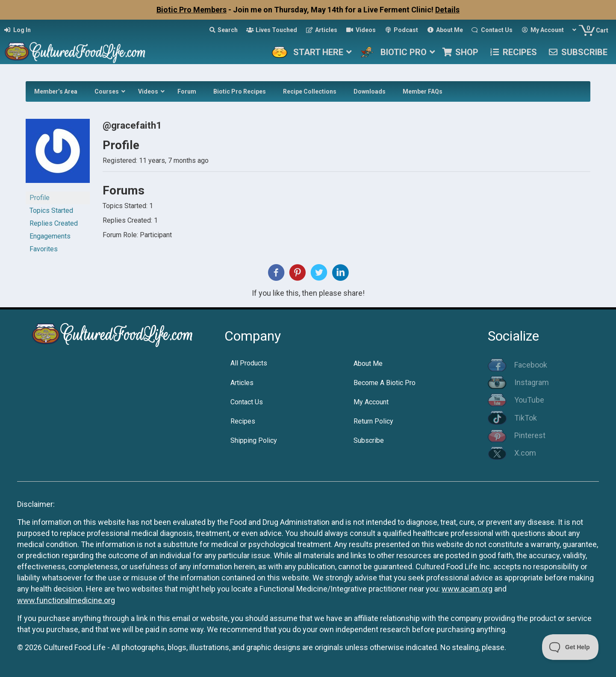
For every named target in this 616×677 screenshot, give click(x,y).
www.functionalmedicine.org (66, 600)
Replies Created (54, 223)
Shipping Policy (254, 440)
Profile (40, 198)
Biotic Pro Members (192, 10)
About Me (368, 364)
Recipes (243, 421)
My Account (371, 402)
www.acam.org (467, 589)
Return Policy (373, 421)
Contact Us (247, 402)
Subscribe (369, 440)
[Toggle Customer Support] (570, 647)
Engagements (50, 236)
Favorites (44, 249)
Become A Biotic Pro (385, 383)
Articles (242, 383)
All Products (249, 363)
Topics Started (51, 210)
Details (447, 10)
